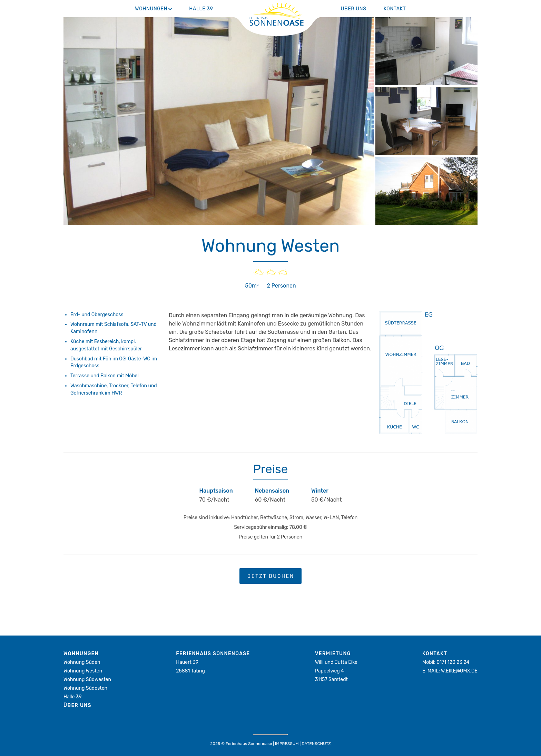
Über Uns (354, 9)
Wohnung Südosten (85, 688)
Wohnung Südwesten (87, 680)
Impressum (287, 744)
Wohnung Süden (82, 662)
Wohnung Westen (83, 671)
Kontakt (395, 9)
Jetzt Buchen (271, 576)
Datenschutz (316, 744)
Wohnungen (151, 9)
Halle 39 (201, 9)
